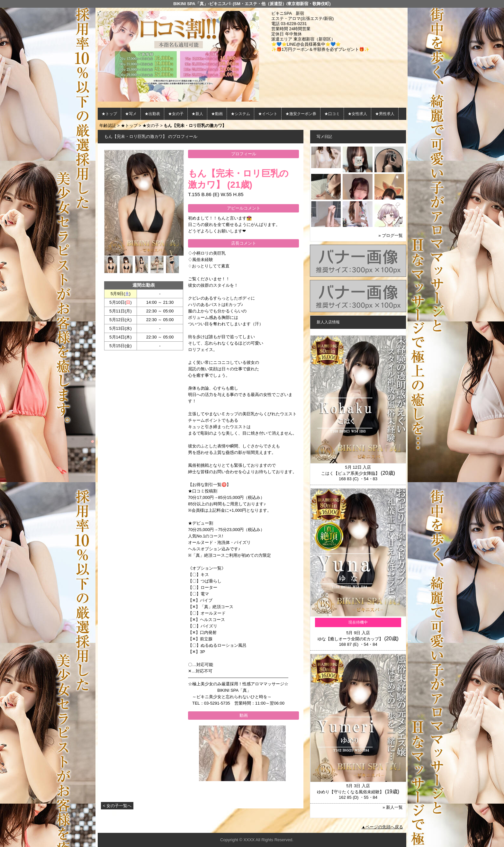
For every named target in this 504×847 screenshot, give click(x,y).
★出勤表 (152, 114)
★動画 (217, 114)
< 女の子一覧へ (117, 806)
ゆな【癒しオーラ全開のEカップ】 (350, 639)
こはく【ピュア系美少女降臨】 (350, 473)
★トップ (109, 114)
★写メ (131, 114)
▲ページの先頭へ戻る (382, 827)
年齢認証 (108, 126)
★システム (240, 114)
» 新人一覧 (393, 807)
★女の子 (176, 114)
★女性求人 (357, 114)
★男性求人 (385, 114)
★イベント (268, 114)
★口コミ (332, 114)
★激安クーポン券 (301, 114)
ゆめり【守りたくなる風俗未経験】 (350, 792)
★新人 (197, 114)
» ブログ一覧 (391, 235)
